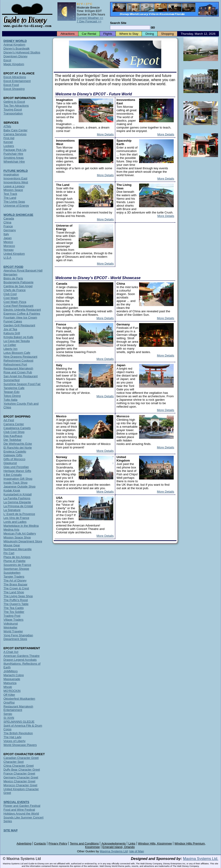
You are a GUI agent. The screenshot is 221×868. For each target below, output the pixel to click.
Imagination (11, 174)
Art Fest (9, 420)
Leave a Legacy (14, 186)
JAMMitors (10, 671)
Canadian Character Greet (21, 758)
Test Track (10, 194)
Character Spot (13, 762)
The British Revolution (18, 733)
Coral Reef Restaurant (18, 306)
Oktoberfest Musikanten (19, 699)
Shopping (167, 34)
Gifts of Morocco (14, 459)
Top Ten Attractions (16, 106)
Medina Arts (11, 530)
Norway (9, 250)
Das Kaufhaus (13, 436)
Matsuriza (10, 683)
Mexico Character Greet (19, 781)
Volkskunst (11, 624)
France (8, 226)
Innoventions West (16, 182)
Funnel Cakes (13, 321)
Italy (6, 234)
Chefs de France (15, 290)
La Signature (12, 510)
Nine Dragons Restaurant (20, 357)
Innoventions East (15, 178)
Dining (150, 34)
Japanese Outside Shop (19, 487)
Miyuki (8, 687)
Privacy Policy (58, 843)
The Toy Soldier (14, 612)
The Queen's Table (16, 604)
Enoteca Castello (15, 452)
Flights (108, 34)
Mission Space (13, 190)
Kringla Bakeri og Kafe (18, 337)
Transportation (13, 113)
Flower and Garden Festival (22, 806)
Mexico (8, 242)
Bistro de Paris (13, 278)
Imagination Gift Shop (18, 479)
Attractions (67, 34)
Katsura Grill (12, 333)
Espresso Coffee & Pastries (22, 314)
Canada (9, 218)
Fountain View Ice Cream (20, 317)
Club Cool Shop (14, 432)
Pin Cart (9, 553)
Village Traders (13, 620)
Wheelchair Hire (14, 162)
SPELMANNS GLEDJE (19, 722)
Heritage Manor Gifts (17, 471)
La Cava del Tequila (17, 341)
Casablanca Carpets (17, 428)
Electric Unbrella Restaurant (22, 310)
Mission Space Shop (17, 537)
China (7, 222)
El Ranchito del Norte (18, 448)
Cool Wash (11, 298)
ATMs (7, 126)
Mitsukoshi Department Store (23, 541)
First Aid (9, 138)
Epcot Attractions (15, 77)
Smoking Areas (13, 158)
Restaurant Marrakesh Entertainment (18, 708)
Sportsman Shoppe (16, 569)
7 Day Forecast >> (89, 21)
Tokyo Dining (12, 396)
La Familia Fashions (17, 498)
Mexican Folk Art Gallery (20, 533)
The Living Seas (14, 202)
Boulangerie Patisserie (18, 282)
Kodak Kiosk (12, 490)
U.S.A (7, 258)
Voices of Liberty (14, 741)
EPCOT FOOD (13, 267)
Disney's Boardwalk (16, 48)
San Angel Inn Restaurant (21, 376)
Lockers (9, 146)
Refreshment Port (15, 364)
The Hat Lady (12, 737)
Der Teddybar (12, 440)
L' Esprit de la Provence (19, 514)
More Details (105, 134)
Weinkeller (10, 627)
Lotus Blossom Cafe (17, 353)
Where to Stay (129, 34)
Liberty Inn (10, 349)
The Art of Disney (15, 580)
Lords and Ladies (15, 522)
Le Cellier (10, 345)
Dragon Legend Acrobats (20, 660)
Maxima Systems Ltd (114, 851)
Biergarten (10, 274)
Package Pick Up (15, 150)
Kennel (8, 142)
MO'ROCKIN (12, 691)
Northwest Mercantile (18, 549)
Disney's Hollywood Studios (22, 52)
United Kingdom (14, 254)
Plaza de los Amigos (17, 557)
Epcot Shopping (14, 89)
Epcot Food (11, 85)
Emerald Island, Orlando (119, 847)
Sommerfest (12, 380)
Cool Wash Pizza (15, 302)
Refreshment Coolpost (18, 361)
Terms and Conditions (84, 843)
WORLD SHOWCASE (18, 215)
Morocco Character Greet (20, 785)
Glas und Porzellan (16, 467)
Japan (7, 238)
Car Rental (89, 34)
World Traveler (13, 631)
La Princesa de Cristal (18, 506)
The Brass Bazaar (15, 584)
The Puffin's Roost (16, 600)
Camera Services (15, 134)
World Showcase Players (20, 745)
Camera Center (14, 424)
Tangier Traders (14, 577)
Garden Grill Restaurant (19, 325)
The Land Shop (14, 592)
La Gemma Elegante (17, 502)
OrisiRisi (9, 703)
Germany (10, 230)
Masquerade (12, 679)
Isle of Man (137, 851)
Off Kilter (9, 695)
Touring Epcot (13, 110)
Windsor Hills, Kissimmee (155, 843)
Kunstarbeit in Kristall (18, 494)
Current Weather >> (90, 18)
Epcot (7, 60)
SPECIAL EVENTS (16, 802)
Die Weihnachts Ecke (18, 444)
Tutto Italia (10, 400)
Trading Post (12, 616)
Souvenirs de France (17, 565)
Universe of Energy (16, 206)
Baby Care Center (15, 130)
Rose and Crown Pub (18, 372)
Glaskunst (10, 463)
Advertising (24, 843)
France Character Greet (19, 773)
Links (132, 843)
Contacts (40, 843)
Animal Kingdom (14, 45)
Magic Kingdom (14, 64)
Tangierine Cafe (14, 388)
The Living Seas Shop (18, 596)
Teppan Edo (11, 392)
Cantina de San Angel (18, 286)
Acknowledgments (114, 843)
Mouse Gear (12, 545)
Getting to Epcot (14, 102)
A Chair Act (11, 652)
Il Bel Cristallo (13, 475)
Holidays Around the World (21, 814)
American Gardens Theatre (22, 656)
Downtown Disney (15, 56)
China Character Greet (19, 766)
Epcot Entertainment (17, 81)
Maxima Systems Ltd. (201, 859)
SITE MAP (10, 830)
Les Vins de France (16, 518)
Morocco (9, 246)
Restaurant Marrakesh (18, 368)
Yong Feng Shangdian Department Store (18, 637)
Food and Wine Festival (19, 810)
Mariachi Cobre (14, 675)
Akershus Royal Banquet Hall (23, 270)
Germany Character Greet (21, 777)
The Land (10, 198)
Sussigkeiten (12, 573)
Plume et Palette (14, 561)
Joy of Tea (10, 329)
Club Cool (10, 294)
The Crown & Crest (16, 588)
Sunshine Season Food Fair (22, 384)
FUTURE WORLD (16, 171)
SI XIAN (9, 718)
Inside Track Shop (15, 483)
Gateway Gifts (13, 455)
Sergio (8, 714)
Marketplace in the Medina (21, 526)
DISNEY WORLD (15, 41)
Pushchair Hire (13, 154)
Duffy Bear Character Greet (22, 770)
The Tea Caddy (14, 608)
